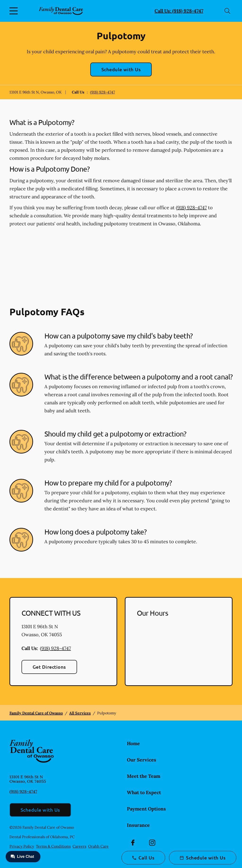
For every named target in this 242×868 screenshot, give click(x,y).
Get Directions (49, 667)
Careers (79, 846)
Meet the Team (144, 776)
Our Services (142, 760)
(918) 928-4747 (102, 92)
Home (133, 743)
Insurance (138, 825)
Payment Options (146, 809)
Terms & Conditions (53, 846)
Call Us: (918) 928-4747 (179, 11)
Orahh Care (98, 846)
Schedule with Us (121, 69)
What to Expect (144, 792)
